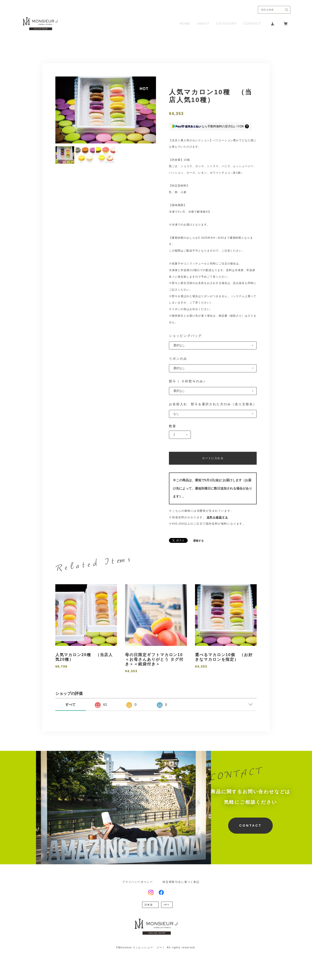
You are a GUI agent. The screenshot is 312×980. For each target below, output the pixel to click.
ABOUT (203, 24)
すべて (70, 705)
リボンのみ (178, 359)
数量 (173, 426)
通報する (198, 541)
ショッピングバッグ (185, 336)
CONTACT (252, 24)
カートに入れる (213, 458)
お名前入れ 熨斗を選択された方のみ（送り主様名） (213, 404)
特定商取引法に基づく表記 (181, 882)
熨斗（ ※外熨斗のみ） (188, 381)
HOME (185, 24)
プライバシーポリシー (137, 882)
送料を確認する (217, 517)
